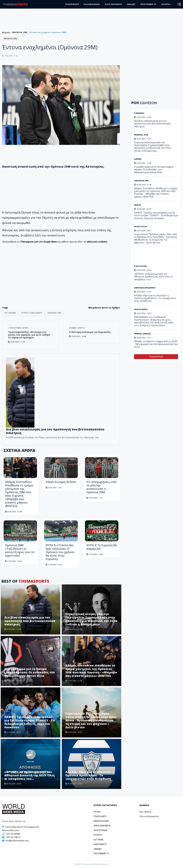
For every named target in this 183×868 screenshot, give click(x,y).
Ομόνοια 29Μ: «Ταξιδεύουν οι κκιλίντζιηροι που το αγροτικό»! (20, 550)
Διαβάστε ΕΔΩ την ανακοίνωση (43, 235)
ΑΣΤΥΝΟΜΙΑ (10, 313)
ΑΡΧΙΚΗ (97, 812)
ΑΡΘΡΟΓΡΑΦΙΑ (101, 830)
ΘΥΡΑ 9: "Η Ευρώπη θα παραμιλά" (102, 547)
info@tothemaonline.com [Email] (17, 841)
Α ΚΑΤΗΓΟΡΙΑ (140, 266)
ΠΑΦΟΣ (138, 205)
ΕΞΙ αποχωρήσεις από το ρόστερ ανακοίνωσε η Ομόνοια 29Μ (101, 487)
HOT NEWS (99, 840)
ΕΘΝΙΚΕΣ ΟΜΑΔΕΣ (143, 334)
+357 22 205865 (13, 834)
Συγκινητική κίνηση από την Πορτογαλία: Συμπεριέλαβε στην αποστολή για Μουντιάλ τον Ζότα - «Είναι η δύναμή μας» (91, 619)
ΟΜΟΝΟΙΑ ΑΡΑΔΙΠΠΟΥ (145, 288)
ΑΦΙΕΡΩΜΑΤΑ (100, 844)
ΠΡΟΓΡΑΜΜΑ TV (148, 4)
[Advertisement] (61, 280)
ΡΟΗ (144, 103)
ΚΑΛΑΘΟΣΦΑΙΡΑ (92, 4)
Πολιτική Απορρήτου (149, 816)
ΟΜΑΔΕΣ (131, 4)
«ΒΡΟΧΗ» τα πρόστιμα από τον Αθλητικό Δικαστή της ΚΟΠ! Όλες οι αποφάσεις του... (30, 775)
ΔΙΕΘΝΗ (138, 159)
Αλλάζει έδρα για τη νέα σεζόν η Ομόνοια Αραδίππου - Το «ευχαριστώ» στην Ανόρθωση (90, 775)
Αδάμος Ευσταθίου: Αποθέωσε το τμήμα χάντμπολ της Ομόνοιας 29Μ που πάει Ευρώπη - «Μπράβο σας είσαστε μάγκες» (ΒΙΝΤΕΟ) (19, 494)
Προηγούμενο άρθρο (18, 328)
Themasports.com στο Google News (38, 242)
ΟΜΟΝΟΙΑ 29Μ (19, 32)
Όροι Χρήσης (145, 812)
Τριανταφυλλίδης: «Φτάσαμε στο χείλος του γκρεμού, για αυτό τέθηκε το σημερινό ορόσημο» (29, 335)
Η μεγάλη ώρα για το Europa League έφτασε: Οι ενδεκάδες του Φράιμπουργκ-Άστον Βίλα (30, 672)
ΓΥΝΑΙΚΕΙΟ (139, 113)
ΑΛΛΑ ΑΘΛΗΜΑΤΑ (113, 4)
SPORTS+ (166, 4)
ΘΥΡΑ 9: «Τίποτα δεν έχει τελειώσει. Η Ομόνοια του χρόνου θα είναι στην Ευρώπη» (60, 552)
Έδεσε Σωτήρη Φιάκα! (61, 482)
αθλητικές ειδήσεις (97, 242)
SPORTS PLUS (140, 227)
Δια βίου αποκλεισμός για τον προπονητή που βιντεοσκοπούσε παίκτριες (30, 621)
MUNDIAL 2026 (141, 135)
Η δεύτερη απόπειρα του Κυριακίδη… (91, 332)
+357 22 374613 (13, 837)
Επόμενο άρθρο (77, 328)
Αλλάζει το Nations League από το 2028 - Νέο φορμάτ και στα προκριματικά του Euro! (156, 344)
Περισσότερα (156, 357)
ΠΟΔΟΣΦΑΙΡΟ (72, 4)
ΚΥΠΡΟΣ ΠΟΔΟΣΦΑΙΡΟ (32, 313)
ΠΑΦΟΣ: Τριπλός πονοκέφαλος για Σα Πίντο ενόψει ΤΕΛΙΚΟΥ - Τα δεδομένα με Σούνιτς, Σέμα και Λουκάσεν (30, 722)
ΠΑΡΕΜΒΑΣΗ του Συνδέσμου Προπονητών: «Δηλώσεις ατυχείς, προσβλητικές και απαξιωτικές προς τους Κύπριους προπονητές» (154, 321)
